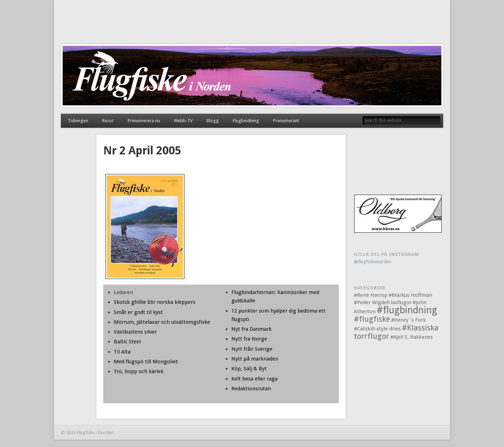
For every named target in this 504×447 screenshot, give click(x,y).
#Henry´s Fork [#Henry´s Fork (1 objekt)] (408, 320)
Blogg (213, 121)
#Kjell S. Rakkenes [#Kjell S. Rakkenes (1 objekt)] (412, 337)
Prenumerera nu (144, 121)
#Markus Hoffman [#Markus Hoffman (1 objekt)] (410, 295)
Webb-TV (183, 121)
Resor (108, 121)
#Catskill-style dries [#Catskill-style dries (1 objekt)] (377, 329)
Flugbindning (246, 121)
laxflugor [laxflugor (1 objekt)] (401, 302)
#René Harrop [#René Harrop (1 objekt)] (371, 295)
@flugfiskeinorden (373, 262)
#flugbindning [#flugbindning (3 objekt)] (407, 310)
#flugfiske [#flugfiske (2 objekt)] (372, 319)
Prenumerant (286, 121)
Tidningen (78, 121)
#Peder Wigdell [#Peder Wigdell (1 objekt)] (372, 302)
